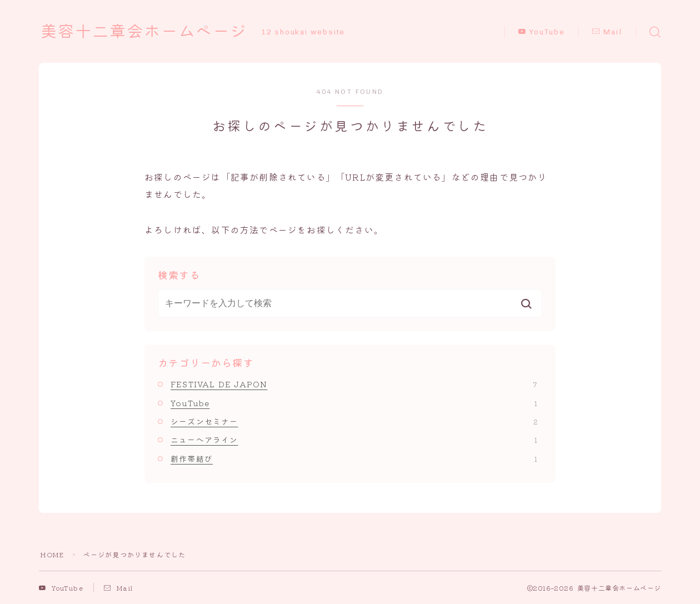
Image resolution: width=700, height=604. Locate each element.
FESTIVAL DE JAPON (354, 384)
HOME (52, 554)
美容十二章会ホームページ (147, 32)
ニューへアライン (354, 440)
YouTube (542, 32)
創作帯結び (354, 458)
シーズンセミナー (354, 421)
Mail (607, 32)
